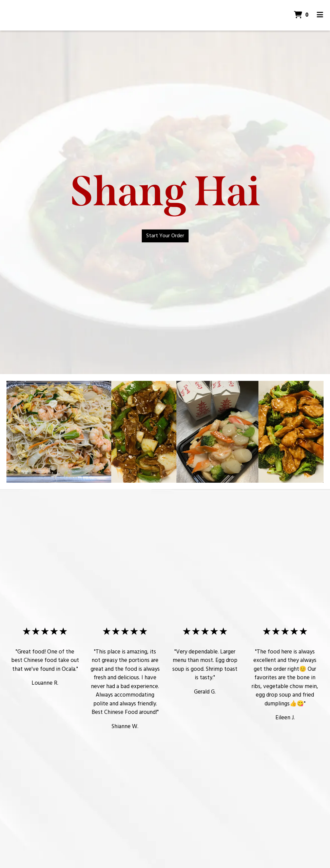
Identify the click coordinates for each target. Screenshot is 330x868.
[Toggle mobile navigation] (320, 15)
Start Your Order (165, 236)
